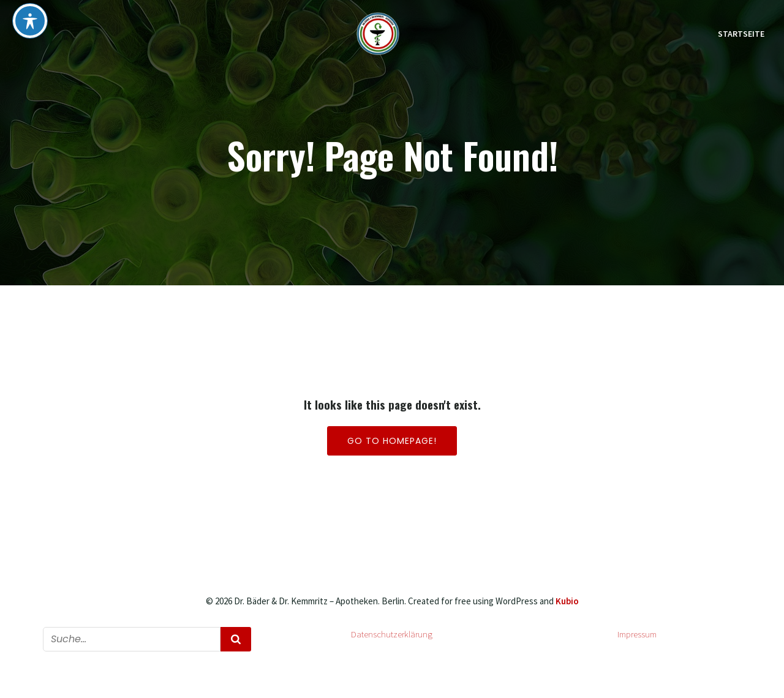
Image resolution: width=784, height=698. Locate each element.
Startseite (741, 34)
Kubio (567, 601)
